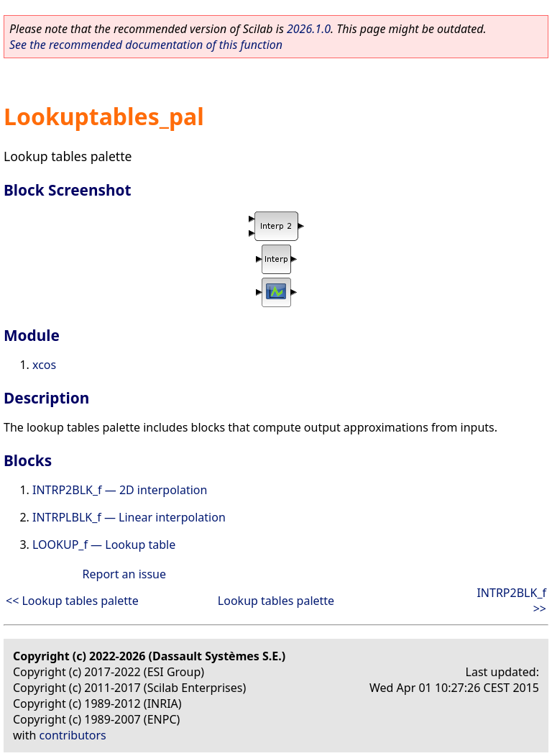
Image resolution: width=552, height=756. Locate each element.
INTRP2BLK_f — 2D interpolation (120, 490)
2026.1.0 (309, 29)
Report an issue (124, 574)
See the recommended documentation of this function (146, 45)
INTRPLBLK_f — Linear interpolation (129, 517)
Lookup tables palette (276, 601)
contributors (73, 735)
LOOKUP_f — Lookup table (104, 545)
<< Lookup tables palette (72, 601)
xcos (44, 365)
